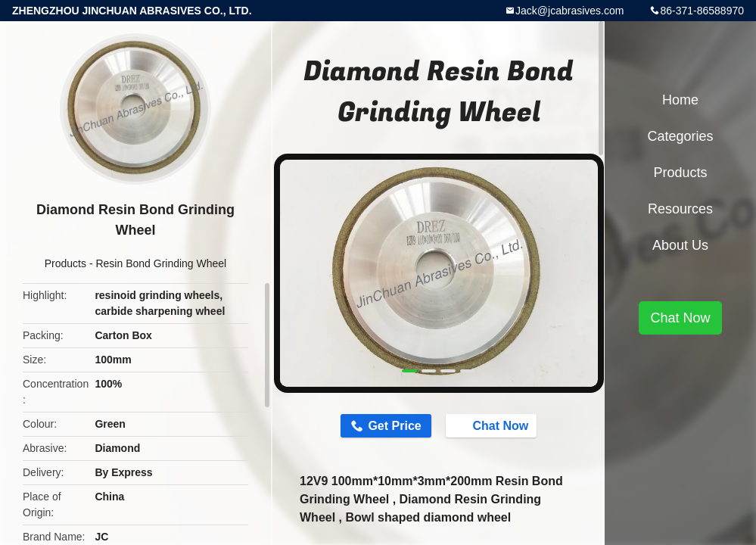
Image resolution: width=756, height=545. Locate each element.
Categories (680, 136)
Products (65, 263)
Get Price (394, 426)
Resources (680, 209)
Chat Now (493, 425)
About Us (680, 245)
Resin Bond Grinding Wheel (161, 263)
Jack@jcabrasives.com (569, 11)
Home (680, 100)
